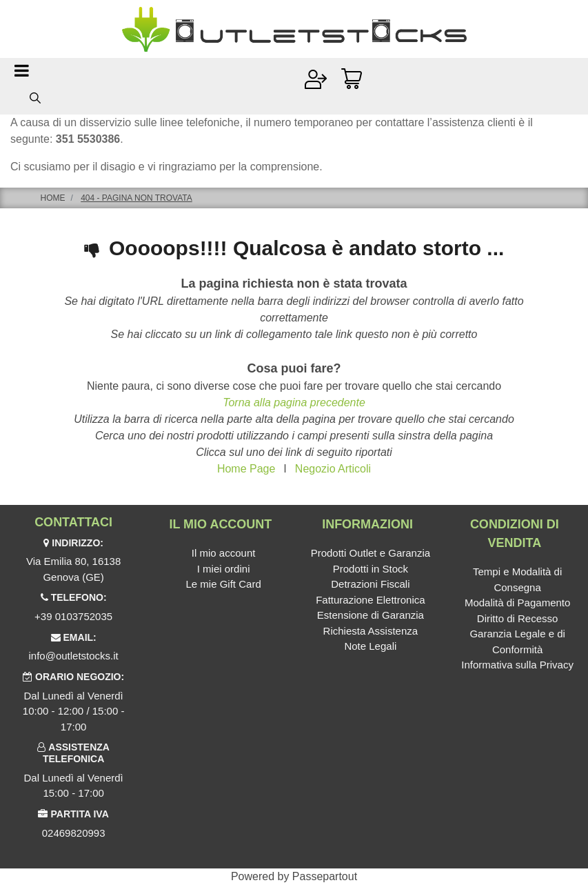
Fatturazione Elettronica (370, 600)
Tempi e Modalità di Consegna (517, 579)
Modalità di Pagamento (517, 603)
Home (53, 198)
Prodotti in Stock (371, 569)
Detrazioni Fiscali (370, 584)
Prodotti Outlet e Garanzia (371, 553)
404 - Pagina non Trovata (136, 198)
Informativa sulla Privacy (517, 665)
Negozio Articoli (333, 469)
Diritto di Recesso (518, 618)
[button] (35, 98)
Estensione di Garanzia (371, 615)
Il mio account (224, 553)
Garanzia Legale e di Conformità (517, 642)
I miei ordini (224, 569)
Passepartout (325, 876)
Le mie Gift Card (224, 584)
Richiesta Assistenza (371, 631)
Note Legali (370, 646)
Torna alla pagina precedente (294, 402)
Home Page (246, 469)
